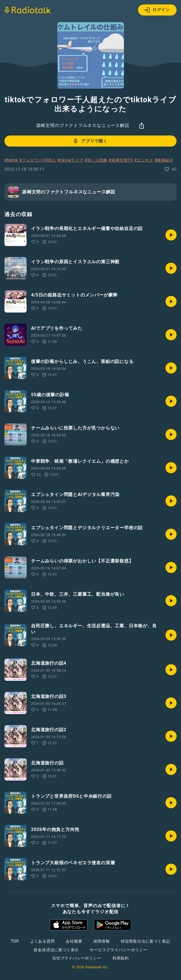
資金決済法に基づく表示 (56, 950)
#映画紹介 (164, 160)
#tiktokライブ (70, 160)
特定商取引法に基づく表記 (146, 941)
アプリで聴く (90, 141)
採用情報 (102, 941)
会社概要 (74, 941)
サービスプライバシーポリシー (118, 950)
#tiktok (11, 160)
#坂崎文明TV (121, 160)
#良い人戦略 (96, 160)
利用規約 (121, 958)
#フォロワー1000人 (38, 160)
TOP (15, 941)
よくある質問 (43, 941)
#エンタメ (144, 160)
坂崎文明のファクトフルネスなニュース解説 (83, 125)
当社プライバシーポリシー (77, 958)
